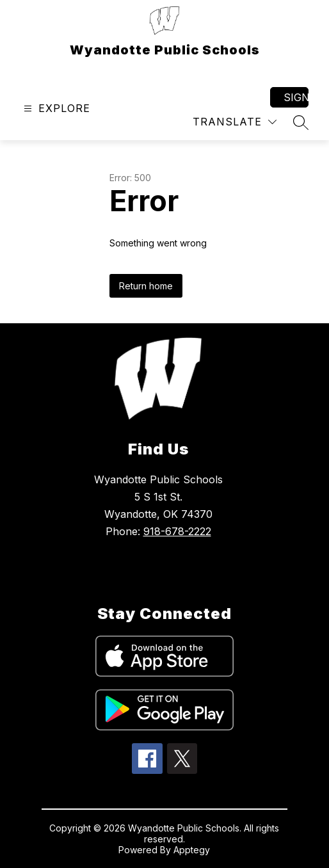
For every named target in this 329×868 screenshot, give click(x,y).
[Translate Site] (235, 122)
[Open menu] (55, 108)
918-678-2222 (177, 531)
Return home (146, 286)
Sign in (296, 97)
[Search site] (301, 122)
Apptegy (192, 850)
